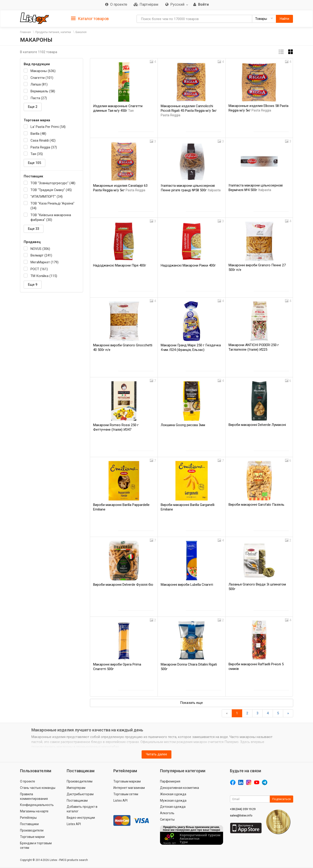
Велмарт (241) (41, 255)
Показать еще (191, 703)
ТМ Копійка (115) (44, 276)
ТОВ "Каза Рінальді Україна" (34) (52, 206)
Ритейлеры (28, 818)
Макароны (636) (43, 71)
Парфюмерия (170, 781)
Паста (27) (39, 98)
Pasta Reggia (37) (44, 147)
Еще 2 (33, 107)
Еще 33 (34, 229)
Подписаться (281, 799)
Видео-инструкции (81, 818)
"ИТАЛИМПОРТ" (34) (47, 197)
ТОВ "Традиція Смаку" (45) (51, 190)
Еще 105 (34, 163)
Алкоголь (167, 813)
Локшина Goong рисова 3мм (183, 425)
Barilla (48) (38, 134)
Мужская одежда (173, 801)
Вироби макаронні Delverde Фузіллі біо (123, 585)
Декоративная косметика (179, 788)
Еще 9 (33, 285)
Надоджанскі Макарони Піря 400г (120, 265)
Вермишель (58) (43, 91)
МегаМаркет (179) (45, 262)
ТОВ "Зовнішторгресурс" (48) (53, 183)
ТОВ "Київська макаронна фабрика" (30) (51, 217)
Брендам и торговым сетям (36, 845)
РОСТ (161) (39, 269)
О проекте (28, 781)
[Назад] (227, 713)
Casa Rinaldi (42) (43, 140)
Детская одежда (173, 807)
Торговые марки (32, 837)
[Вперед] (288, 713)
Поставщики (29, 824)
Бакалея (81, 32)
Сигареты (167, 819)
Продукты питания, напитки (53, 32)
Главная (25, 32)
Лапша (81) (39, 84)
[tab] (90, 18)
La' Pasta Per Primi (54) (48, 127)
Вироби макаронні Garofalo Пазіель (256, 505)
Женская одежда (173, 794)
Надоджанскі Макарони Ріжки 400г (188, 265)
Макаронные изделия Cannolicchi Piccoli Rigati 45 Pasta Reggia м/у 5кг (189, 111)
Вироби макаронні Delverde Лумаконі (257, 425)
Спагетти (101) (42, 78)
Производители (32, 830)
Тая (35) (37, 154)
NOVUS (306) (40, 249)
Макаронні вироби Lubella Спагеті (187, 585)
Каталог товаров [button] (90, 19)
